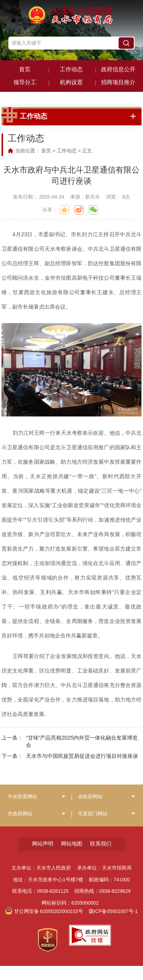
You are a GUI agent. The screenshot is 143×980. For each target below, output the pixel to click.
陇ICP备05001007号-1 (113, 925)
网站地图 (72, 858)
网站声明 (43, 858)
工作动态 (67, 165)
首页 (46, 165)
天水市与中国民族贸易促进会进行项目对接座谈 (82, 770)
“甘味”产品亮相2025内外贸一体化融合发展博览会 (82, 755)
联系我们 (101, 858)
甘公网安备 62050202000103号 (44, 925)
